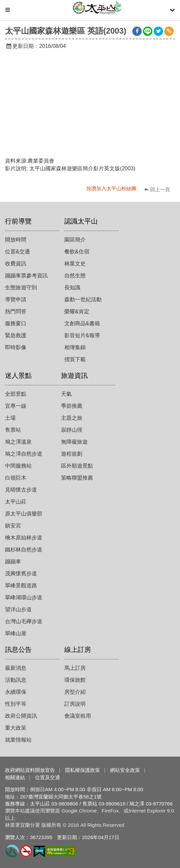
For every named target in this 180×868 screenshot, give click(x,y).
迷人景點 (18, 375)
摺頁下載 (75, 359)
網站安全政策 (125, 770)
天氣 (66, 394)
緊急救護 (16, 335)
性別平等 (16, 704)
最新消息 (16, 668)
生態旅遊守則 (21, 288)
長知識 (72, 288)
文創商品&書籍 (82, 323)
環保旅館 (75, 680)
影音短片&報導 (82, 335)
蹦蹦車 (13, 562)
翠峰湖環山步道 (24, 597)
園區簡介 (75, 240)
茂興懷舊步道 (21, 574)
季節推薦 (72, 406)
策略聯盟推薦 (77, 478)
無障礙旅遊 (74, 442)
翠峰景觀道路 (21, 585)
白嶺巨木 (16, 478)
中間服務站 (18, 466)
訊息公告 (18, 650)
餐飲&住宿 (77, 252)
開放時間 (16, 240)
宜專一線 (16, 406)
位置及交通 (47, 777)
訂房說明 (75, 704)
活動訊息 (16, 680)
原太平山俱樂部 (24, 514)
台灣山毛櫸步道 (24, 621)
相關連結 (15, 777)
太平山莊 (16, 502)
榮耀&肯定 (77, 311)
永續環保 (16, 692)
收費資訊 (16, 264)
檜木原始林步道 (24, 538)
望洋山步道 (18, 609)
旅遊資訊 (74, 375)
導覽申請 (16, 299)
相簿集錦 (75, 347)
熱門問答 (16, 311)
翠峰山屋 (16, 633)
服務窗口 (16, 323)
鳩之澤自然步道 (24, 454)
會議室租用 (78, 716)
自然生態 (75, 276)
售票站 (13, 430)
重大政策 (16, 728)
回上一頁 (160, 189)
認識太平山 (81, 221)
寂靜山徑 (72, 430)
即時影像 (16, 347)
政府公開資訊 (21, 716)
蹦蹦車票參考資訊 (26, 276)
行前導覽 (18, 221)
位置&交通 (17, 252)
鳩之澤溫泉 (18, 442)
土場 (10, 418)
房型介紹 (75, 692)
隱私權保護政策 (82, 770)
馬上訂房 (75, 668)
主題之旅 (72, 418)
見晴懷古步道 (21, 490)
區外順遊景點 (77, 466)
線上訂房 (78, 650)
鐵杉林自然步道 (24, 550)
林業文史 (75, 264)
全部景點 (16, 394)
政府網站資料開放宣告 (30, 770)
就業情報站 (18, 740)
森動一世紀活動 (83, 299)
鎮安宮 (13, 526)
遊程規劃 (72, 454)
